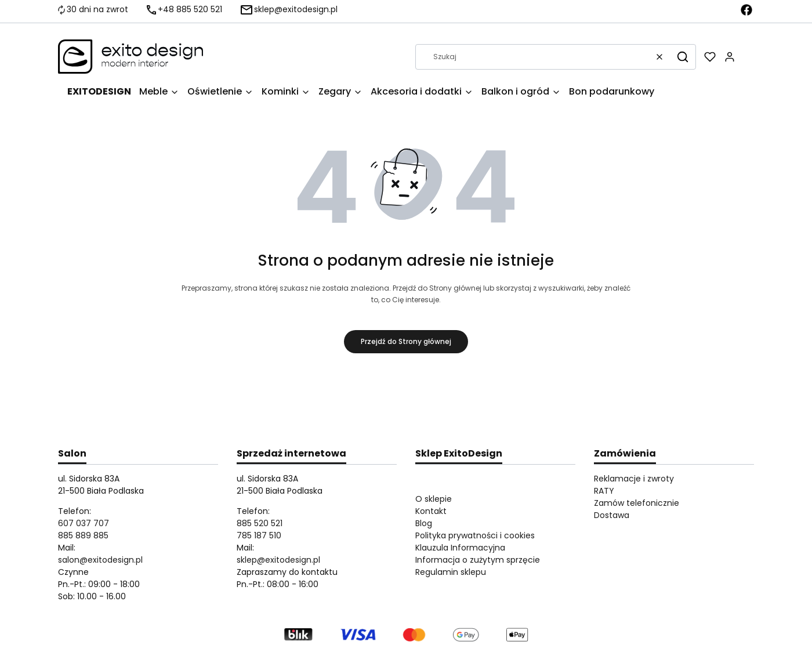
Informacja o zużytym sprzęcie (478, 560)
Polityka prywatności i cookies (475, 535)
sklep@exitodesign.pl (278, 560)
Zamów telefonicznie (637, 503)
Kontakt (431, 511)
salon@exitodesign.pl (100, 560)
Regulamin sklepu (451, 572)
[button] (683, 57)
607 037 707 (84, 523)
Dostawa (612, 515)
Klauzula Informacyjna (460, 548)
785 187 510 (259, 535)
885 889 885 (83, 535)
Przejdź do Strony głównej (406, 341)
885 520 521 (260, 523)
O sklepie (434, 499)
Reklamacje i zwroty (634, 479)
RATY (604, 491)
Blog (424, 523)
